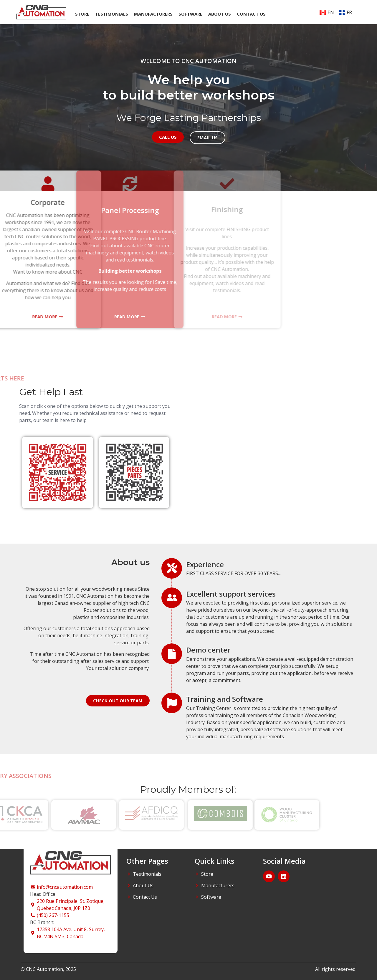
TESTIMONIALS (112, 14)
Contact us (251, 14)
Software (190, 14)
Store (82, 14)
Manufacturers (153, 14)
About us (220, 14)
